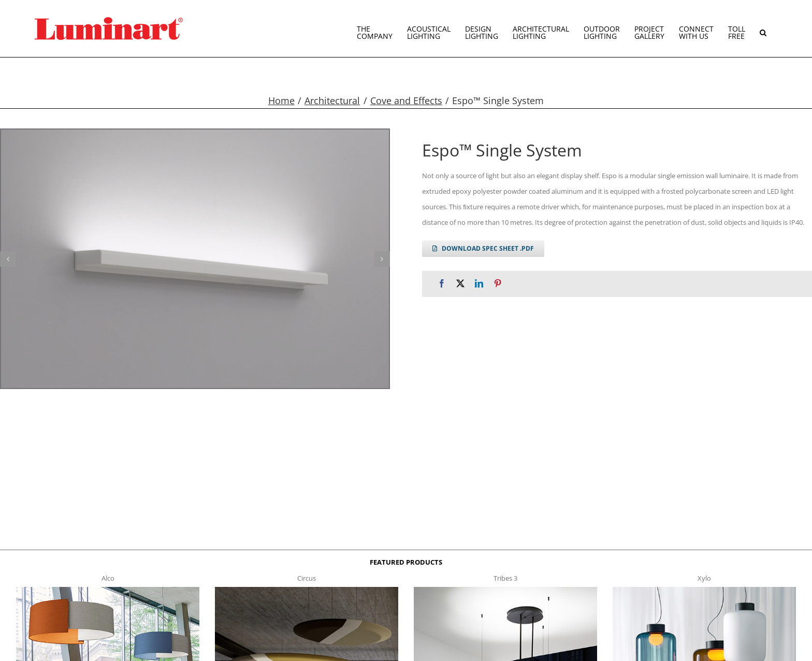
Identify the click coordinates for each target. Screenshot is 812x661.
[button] (763, 28)
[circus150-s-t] (307, 590)
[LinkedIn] (479, 284)
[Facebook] (442, 284)
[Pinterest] (498, 284)
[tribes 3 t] (505, 590)
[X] (460, 284)
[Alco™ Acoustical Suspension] (108, 590)
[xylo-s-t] (704, 590)
